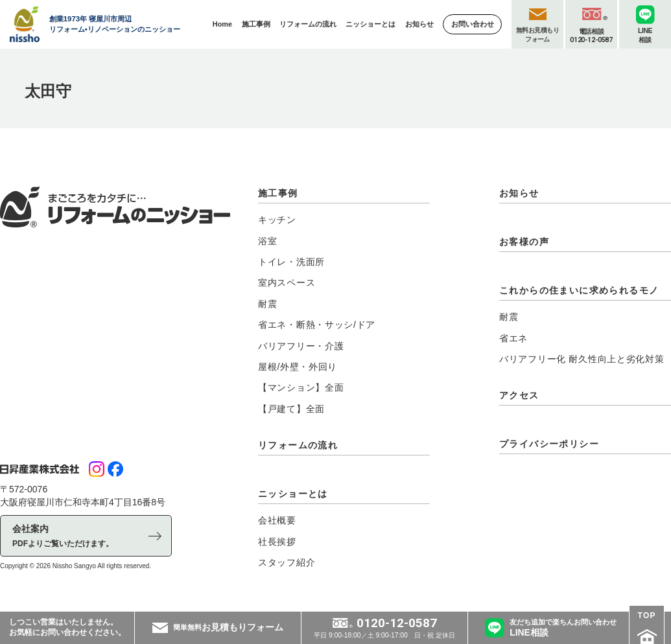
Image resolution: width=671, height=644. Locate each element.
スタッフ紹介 (287, 562)
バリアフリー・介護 (301, 346)
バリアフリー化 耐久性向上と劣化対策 (582, 359)
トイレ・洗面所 (291, 262)
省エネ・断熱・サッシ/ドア (317, 325)
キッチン (277, 220)
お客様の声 (524, 242)
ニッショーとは (293, 494)
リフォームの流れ (298, 445)
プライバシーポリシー (549, 444)
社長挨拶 (277, 542)
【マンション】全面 (301, 387)
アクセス (519, 395)
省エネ (513, 338)
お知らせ (519, 193)
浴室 (267, 241)
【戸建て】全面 (291, 409)
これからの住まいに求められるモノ (579, 290)
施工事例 (278, 193)
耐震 (267, 304)
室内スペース (287, 282)
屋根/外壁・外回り (298, 367)
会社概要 (277, 520)
